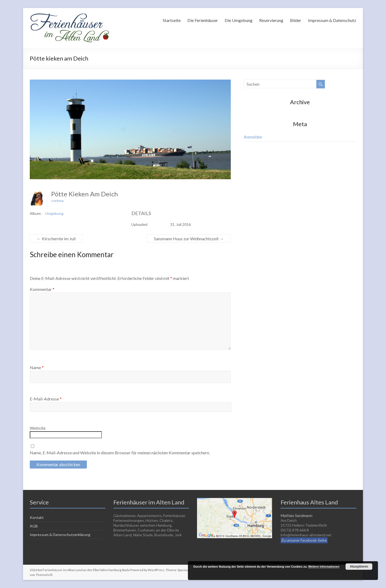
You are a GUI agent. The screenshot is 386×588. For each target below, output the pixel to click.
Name (37, 367)
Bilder (296, 20)
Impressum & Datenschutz (332, 20)
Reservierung (271, 20)
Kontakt (37, 517)
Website (38, 428)
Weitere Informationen (324, 567)
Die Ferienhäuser (203, 20)
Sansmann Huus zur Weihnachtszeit (189, 239)
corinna (57, 201)
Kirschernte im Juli (56, 239)
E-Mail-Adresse (46, 399)
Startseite (172, 20)
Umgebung (54, 213)
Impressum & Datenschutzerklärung (60, 535)
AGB (34, 526)
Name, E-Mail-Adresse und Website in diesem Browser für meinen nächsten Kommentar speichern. (120, 453)
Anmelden (253, 137)
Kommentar (42, 289)
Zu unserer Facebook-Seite (304, 540)
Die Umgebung (239, 20)
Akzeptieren (359, 567)
